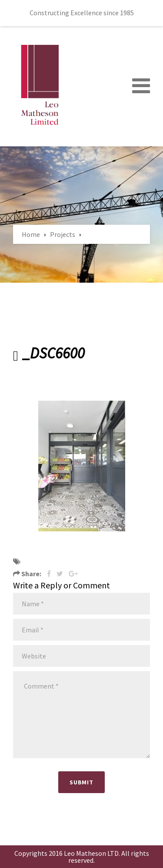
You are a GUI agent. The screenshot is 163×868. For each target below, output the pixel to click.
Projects (63, 234)
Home (31, 234)
